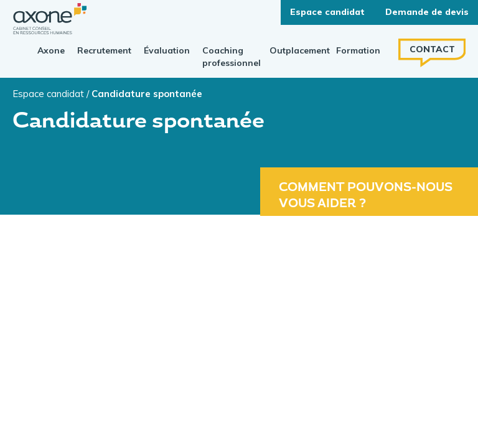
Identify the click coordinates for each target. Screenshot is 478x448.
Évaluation (167, 50)
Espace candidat (48, 94)
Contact (432, 49)
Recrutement (104, 50)
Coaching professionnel (232, 57)
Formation (358, 50)
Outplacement (300, 50)
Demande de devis (427, 12)
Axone (51, 50)
